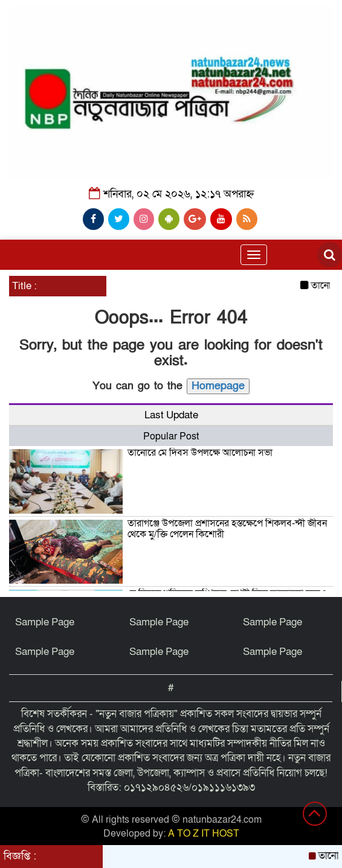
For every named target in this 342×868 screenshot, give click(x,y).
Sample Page (45, 622)
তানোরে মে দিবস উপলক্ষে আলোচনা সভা (200, 453)
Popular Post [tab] (171, 436)
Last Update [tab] (171, 415)
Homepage (218, 386)
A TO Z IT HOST (204, 834)
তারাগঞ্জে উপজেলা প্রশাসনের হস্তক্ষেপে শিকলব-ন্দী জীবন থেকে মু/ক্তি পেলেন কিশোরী (227, 529)
